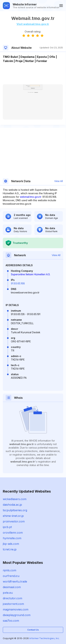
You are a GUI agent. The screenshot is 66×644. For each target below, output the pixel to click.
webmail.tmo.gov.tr (31, 197)
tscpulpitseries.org (15, 510)
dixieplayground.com (17, 615)
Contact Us (33, 630)
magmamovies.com (16, 609)
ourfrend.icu (11, 576)
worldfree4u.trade (15, 581)
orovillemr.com (13, 533)
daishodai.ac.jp (12, 505)
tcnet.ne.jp (10, 549)
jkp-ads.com (11, 544)
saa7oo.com (11, 621)
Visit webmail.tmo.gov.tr (33, 24)
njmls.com (10, 570)
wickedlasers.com (15, 499)
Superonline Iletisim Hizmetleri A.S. (31, 274)
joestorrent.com (13, 604)
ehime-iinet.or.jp (13, 516)
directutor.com (12, 598)
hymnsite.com (12, 538)
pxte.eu (8, 593)
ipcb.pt (7, 527)
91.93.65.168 (18, 283)
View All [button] (59, 181)
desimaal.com (12, 587)
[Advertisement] (33, 74)
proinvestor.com (14, 521)
